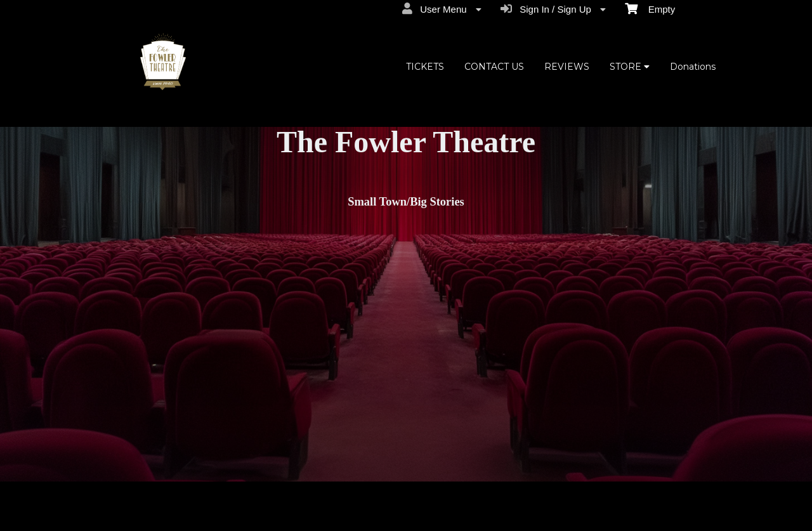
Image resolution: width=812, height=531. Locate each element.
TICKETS (425, 67)
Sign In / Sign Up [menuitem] (553, 9)
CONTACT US (494, 67)
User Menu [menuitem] (442, 9)
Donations (693, 67)
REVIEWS (567, 67)
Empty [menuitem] (650, 8)
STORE (630, 67)
